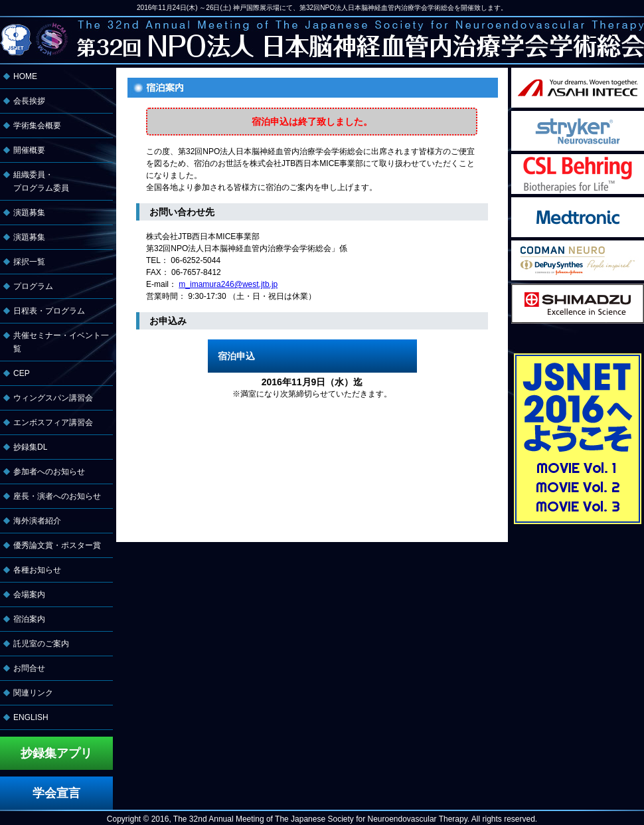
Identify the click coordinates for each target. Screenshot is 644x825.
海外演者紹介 (37, 521)
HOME (25, 76)
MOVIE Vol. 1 (577, 468)
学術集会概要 (37, 126)
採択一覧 (29, 262)
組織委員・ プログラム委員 (41, 181)
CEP (22, 373)
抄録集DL (30, 447)
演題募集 (29, 213)
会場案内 (29, 595)
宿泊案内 (29, 619)
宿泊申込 (236, 356)
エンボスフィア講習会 (53, 422)
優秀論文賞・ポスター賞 (57, 545)
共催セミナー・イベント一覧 (61, 342)
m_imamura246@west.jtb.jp (228, 284)
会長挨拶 (29, 101)
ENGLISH (31, 717)
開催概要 (29, 150)
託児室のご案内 (41, 644)
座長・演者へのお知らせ (57, 496)
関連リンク (33, 693)
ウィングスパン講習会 (53, 398)
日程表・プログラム (49, 311)
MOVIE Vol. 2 (578, 487)
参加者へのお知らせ (49, 472)
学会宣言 (56, 793)
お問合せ (29, 668)
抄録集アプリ (56, 753)
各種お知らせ (37, 570)
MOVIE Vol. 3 (578, 506)
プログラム (33, 286)
